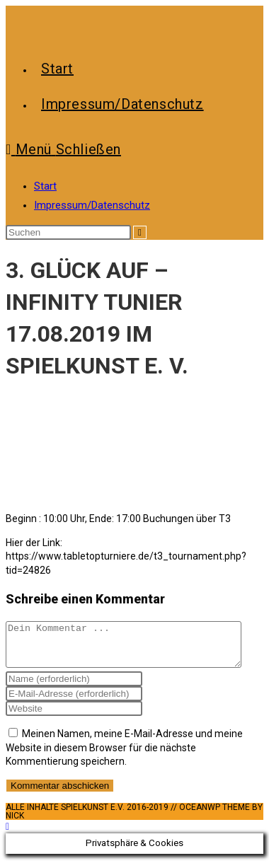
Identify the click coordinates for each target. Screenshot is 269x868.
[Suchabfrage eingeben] (68, 232)
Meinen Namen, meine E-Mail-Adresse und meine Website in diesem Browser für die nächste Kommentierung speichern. (124, 756)
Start (45, 186)
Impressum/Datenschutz (92, 205)
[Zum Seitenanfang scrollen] (7, 835)
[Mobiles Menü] (63, 149)
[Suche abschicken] (140, 232)
